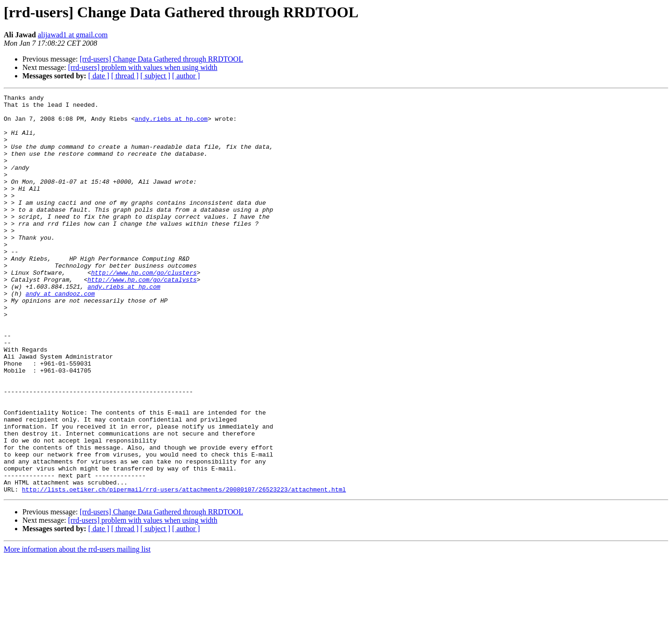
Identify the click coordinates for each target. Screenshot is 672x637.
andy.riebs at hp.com (171, 124)
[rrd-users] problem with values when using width (143, 67)
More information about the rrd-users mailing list (77, 629)
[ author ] (186, 76)
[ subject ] (155, 76)
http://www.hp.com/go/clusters (144, 309)
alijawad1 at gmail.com (73, 35)
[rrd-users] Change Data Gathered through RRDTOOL (161, 59)
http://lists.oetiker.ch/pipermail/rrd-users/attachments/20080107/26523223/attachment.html (184, 569)
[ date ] (99, 76)
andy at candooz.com (60, 334)
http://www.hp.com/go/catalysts (142, 317)
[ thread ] (125, 76)
